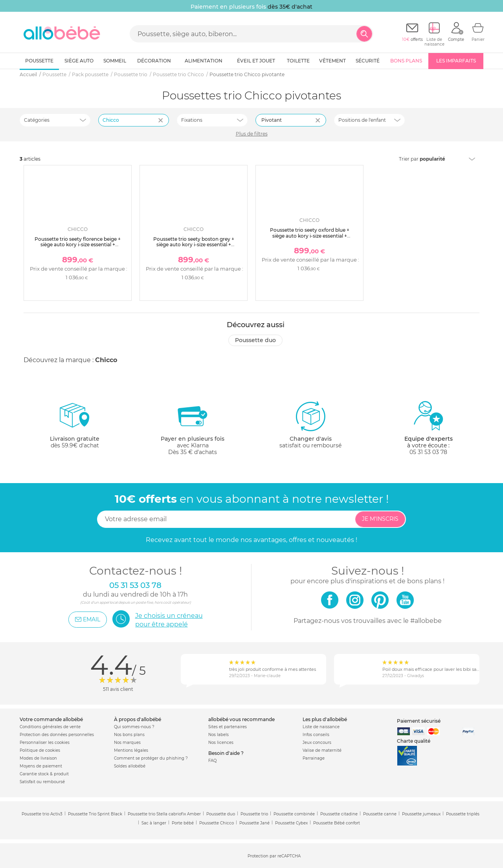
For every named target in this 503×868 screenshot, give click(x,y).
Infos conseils (316, 735)
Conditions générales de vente (50, 727)
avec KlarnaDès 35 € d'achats (193, 428)
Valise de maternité (322, 750)
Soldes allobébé (130, 766)
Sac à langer (154, 823)
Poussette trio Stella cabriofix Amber (164, 814)
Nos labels (218, 735)
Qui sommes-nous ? (134, 727)
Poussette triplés (463, 814)
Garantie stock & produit (44, 774)
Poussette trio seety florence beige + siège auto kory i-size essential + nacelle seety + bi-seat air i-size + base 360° (78, 247)
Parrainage (314, 758)
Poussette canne (380, 814)
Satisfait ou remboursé (42, 782)
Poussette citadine (339, 814)
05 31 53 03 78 (428, 452)
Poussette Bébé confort (337, 823)
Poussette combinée (294, 814)
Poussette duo (255, 340)
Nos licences (221, 743)
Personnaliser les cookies (45, 743)
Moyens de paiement (41, 766)
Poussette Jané (254, 823)
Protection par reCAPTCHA (274, 856)
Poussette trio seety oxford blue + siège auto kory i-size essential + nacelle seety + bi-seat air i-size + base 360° (309, 238)
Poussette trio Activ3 (42, 814)
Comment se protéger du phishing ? (151, 758)
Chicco (106, 360)
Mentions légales (131, 750)
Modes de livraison (38, 758)
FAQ (212, 761)
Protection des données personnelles (57, 735)
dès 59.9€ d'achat (75, 428)
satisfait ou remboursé (310, 425)
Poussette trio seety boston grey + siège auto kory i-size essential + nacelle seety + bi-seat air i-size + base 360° (194, 247)
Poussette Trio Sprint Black (95, 814)
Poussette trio (254, 814)
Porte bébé (183, 823)
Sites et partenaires (228, 727)
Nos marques (127, 743)
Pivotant (272, 120)
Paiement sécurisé (419, 721)
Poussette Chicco (217, 823)
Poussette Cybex (291, 823)
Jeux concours (317, 743)
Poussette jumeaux (421, 814)
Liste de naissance (321, 727)
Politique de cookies (40, 750)
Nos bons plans (129, 735)
